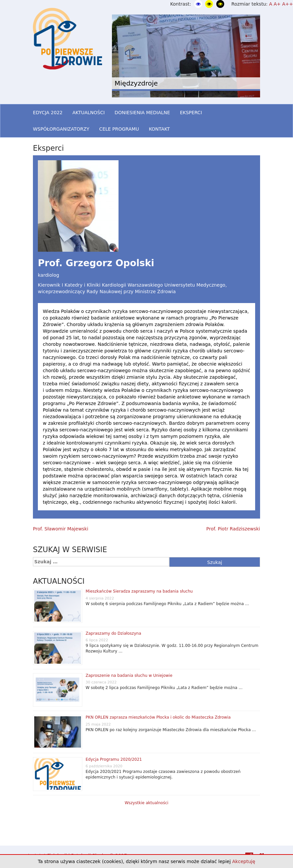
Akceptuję (244, 861)
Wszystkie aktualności (147, 803)
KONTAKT (159, 129)
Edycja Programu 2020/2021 (114, 759)
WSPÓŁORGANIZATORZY (61, 129)
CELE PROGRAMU (119, 129)
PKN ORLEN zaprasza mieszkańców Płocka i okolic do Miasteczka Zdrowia (158, 717)
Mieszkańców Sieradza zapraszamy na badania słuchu (139, 591)
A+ (277, 4)
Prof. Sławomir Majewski (61, 529)
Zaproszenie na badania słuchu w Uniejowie (129, 676)
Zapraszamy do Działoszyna (113, 633)
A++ (288, 4)
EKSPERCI (191, 113)
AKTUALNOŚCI (89, 113)
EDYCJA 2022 (48, 113)
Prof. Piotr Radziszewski (233, 529)
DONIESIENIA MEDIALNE (142, 113)
